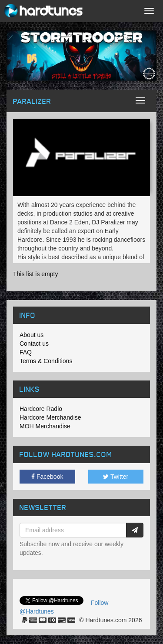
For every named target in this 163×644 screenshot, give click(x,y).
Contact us (34, 344)
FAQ (26, 352)
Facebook (47, 477)
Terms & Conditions (46, 361)
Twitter (116, 477)
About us (32, 335)
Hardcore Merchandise (50, 417)
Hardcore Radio (41, 409)
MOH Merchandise (45, 426)
